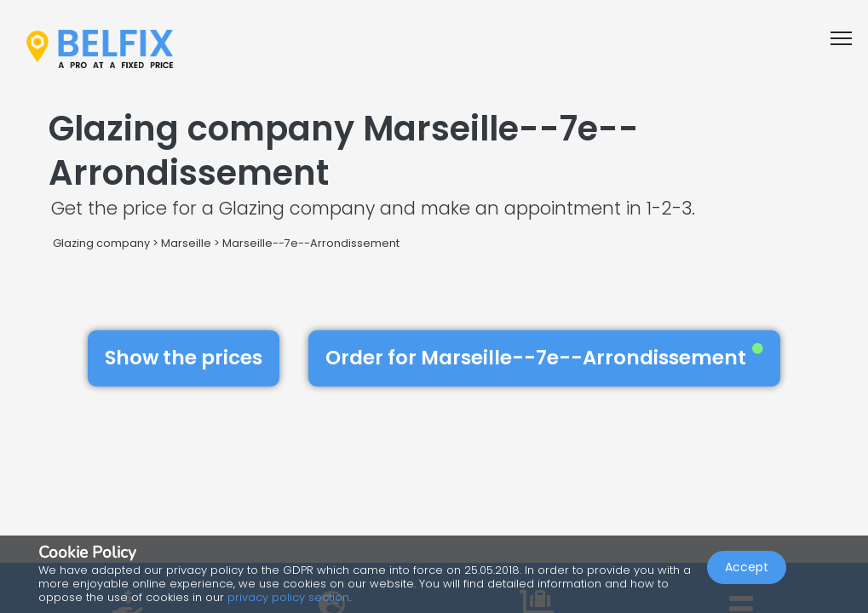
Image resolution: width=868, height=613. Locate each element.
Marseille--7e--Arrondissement (311, 243)
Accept (747, 567)
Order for (544, 358)
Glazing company (101, 243)
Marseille (186, 243)
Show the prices (184, 358)
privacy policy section (288, 597)
